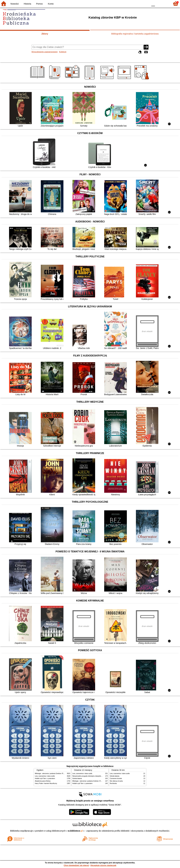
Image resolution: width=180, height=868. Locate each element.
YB (140, 3)
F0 (153, 3)
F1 (158, 3)
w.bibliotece (75, 831)
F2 (165, 3)
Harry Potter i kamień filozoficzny (46, 783)
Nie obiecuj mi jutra (116, 781)
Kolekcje (63, 52)
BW (134, 3)
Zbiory (45, 34)
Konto (51, 4)
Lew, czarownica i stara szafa (45, 776)
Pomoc (39, 4)
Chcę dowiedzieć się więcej (76, 865)
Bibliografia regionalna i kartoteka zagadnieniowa (135, 34)
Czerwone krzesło (116, 778)
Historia (27, 4)
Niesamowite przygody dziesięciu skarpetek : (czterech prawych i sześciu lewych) (100, 776)
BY (146, 3)
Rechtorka (113, 783)
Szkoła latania (77, 778)
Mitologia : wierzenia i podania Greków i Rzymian (51, 774)
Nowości (15, 4)
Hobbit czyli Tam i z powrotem (45, 778)
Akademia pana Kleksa (43, 781)
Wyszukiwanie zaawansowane (45, 52)
